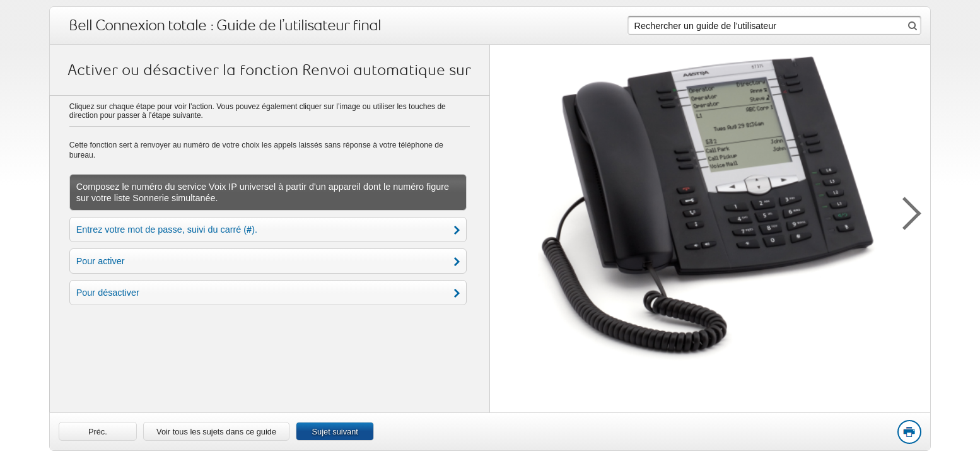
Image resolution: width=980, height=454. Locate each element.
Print (909, 433)
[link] (98, 431)
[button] (905, 211)
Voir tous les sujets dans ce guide (216, 432)
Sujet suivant (335, 432)
